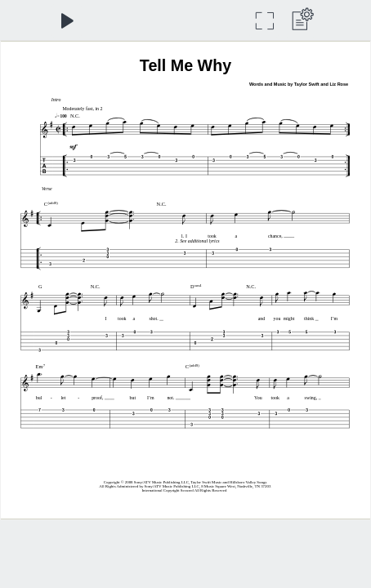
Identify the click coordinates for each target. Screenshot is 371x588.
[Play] (67, 21)
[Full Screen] (264, 21)
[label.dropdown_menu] (300, 21)
